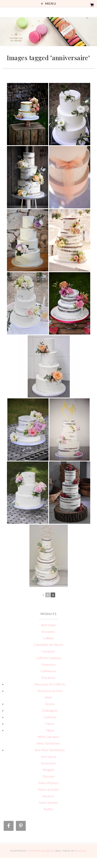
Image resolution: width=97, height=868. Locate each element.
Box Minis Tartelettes (50, 750)
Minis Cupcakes (49, 737)
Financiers (48, 664)
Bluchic (81, 851)
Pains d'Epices (49, 783)
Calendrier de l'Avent (48, 645)
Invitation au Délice (41, 851)
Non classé (49, 757)
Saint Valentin (49, 802)
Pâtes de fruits (48, 789)
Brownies (48, 632)
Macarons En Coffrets (50, 684)
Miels (48, 697)
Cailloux (49, 638)
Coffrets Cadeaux (48, 658)
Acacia (50, 704)
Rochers (48, 796)
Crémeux (50, 717)
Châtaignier (50, 710)
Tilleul (50, 730)
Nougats (48, 770)
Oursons (48, 776)
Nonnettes (48, 763)
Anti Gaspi (49, 625)
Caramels (48, 651)
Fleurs (50, 724)
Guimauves (48, 671)
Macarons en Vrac (50, 691)
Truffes (48, 809)
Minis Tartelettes (48, 743)
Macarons (48, 677)
